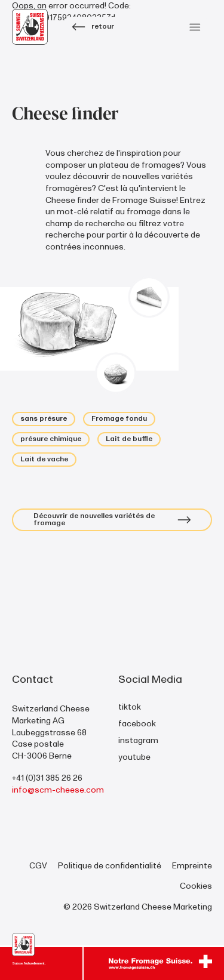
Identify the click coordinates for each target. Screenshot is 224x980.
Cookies (196, 886)
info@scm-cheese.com (58, 790)
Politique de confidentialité (110, 866)
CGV (38, 866)
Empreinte (192, 866)
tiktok (130, 707)
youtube (134, 757)
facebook (137, 724)
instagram (138, 740)
